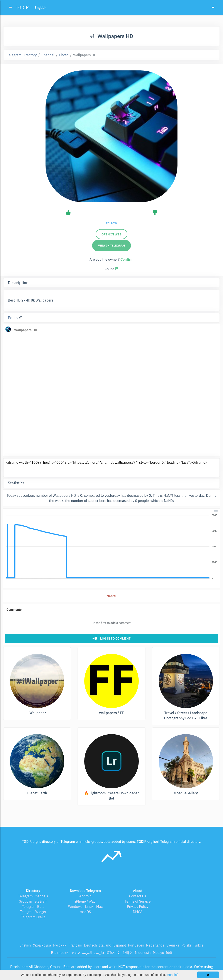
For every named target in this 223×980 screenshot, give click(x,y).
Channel (48, 55)
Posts (13, 318)
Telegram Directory (22, 55)
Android (85, 896)
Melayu (159, 953)
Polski (186, 945)
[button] (216, 511)
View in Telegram (111, 246)
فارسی (99, 953)
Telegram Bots (33, 907)
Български (60, 953)
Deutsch (90, 945)
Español (119, 945)
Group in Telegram (33, 901)
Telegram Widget (33, 912)
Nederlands (155, 945)
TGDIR (22, 7)
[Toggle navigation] (213, 8)
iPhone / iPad (85, 901)
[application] (111, 547)
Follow (111, 223)
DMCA (138, 912)
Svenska (173, 945)
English (25, 945)
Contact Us (138, 896)
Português (136, 945)
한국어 (128, 953)
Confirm (127, 259)
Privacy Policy (138, 907)
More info (173, 975)
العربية (87, 953)
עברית (75, 953)
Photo (64, 55)
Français (75, 945)
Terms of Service (138, 901)
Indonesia (143, 953)
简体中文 (113, 953)
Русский (60, 945)
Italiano (105, 945)
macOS (85, 912)
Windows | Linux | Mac (85, 907)
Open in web (111, 234)
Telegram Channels (33, 896)
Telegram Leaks (33, 917)
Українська (42, 945)
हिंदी (169, 953)
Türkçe (198, 945)
